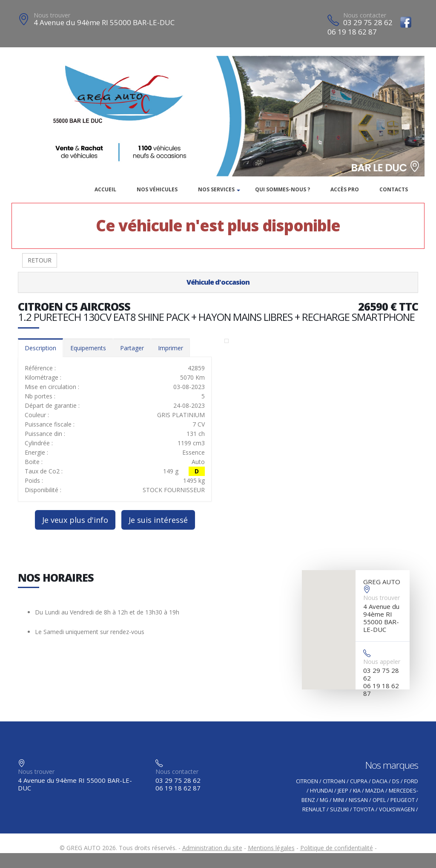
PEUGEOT (403, 800)
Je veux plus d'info (75, 520)
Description (40, 348)
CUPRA (359, 781)
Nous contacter (365, 15)
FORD (411, 781)
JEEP (343, 791)
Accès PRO (345, 189)
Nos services (216, 189)
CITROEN (307, 781)
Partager (132, 348)
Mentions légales (271, 848)
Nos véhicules (157, 189)
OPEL (379, 800)
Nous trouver (52, 15)
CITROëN (334, 781)
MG (324, 800)
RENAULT (314, 809)
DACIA (380, 781)
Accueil (105, 189)
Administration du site (212, 848)
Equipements (88, 348)
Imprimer (171, 348)
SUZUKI (339, 809)
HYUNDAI (321, 791)
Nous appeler (382, 662)
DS (396, 781)
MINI (338, 800)
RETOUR (40, 260)
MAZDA (375, 791)
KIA (357, 791)
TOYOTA (364, 809)
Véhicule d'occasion (218, 282)
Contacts (394, 189)
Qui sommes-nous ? (283, 189)
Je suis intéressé (158, 520)
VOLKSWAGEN (397, 809)
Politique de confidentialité (337, 848)
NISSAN (358, 800)
